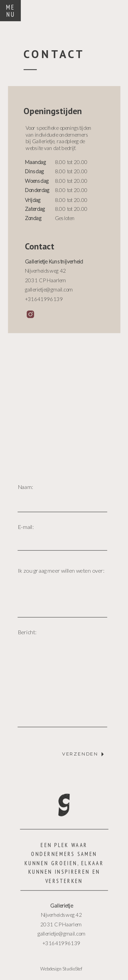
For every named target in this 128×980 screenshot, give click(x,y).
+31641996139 (61, 943)
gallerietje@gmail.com (62, 933)
